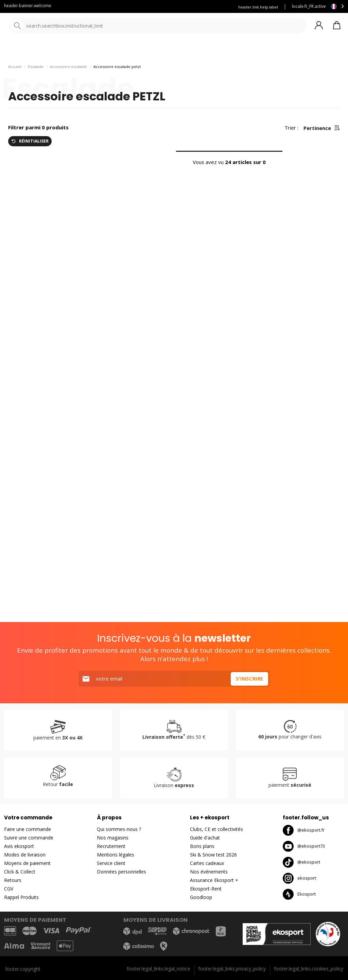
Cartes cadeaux (207, 863)
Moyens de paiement (27, 863)
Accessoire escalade (68, 85)
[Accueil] (40, 26)
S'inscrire (249, 679)
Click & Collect (20, 872)
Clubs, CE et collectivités (216, 829)
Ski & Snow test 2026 (213, 855)
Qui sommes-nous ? (119, 829)
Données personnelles (121, 872)
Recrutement (111, 846)
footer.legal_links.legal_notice (159, 969)
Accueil (15, 85)
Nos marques (211, 51)
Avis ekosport (19, 846)
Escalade (36, 85)
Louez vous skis (158, 7)
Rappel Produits (21, 897)
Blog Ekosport (118, 7)
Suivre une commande (29, 838)
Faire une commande (28, 829)
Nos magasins (113, 838)
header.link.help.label (258, 7)
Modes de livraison (25, 855)
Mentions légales (116, 855)
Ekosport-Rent (206, 889)
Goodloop (201, 897)
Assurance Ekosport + (204, 7)
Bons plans (299, 51)
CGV (9, 889)
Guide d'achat (205, 838)
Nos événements (209, 872)
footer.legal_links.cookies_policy (309, 969)
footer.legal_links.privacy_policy (232, 969)
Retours (13, 880)
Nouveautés (253, 51)
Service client (80, 7)
